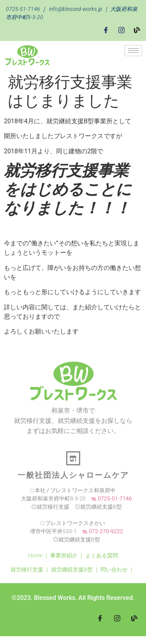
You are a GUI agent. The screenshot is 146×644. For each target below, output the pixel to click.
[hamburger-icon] (133, 51)
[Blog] (137, 30)
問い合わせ (114, 569)
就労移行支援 (27, 569)
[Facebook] (106, 30)
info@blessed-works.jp (76, 9)
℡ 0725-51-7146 (109, 499)
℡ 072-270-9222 (100, 531)
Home (35, 555)
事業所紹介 (64, 555)
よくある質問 (102, 555)
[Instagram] (121, 30)
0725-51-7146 (23, 9)
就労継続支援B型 (72, 569)
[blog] (134, 618)
